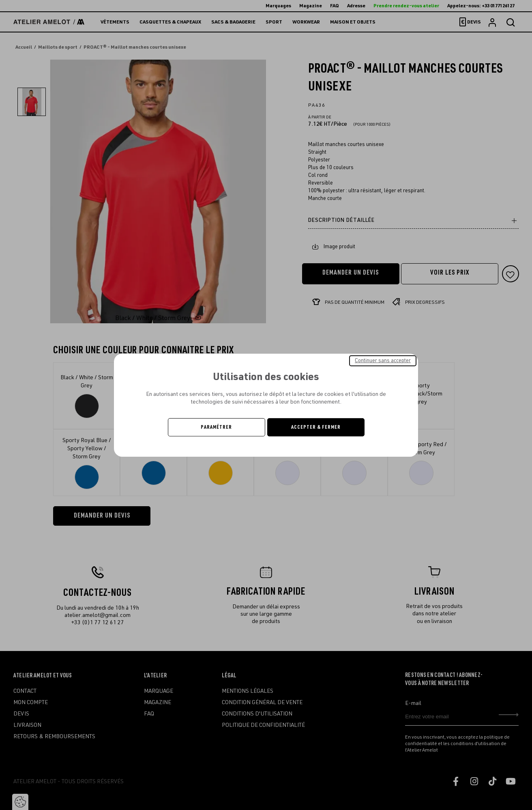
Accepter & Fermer (316, 427)
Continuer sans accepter (383, 360)
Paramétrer (216, 427)
